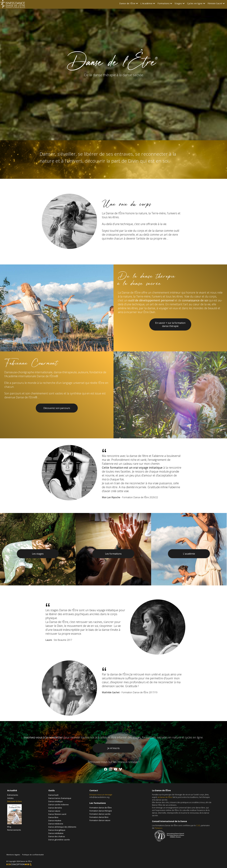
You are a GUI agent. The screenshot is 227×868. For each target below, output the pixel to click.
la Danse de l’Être (165, 797)
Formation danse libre (99, 817)
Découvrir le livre (14, 801)
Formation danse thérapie (101, 811)
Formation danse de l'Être (101, 808)
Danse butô (53, 795)
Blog (9, 827)
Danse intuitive (55, 820)
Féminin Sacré (215, 3)
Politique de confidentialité (33, 855)
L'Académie (146, 3)
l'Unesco (159, 828)
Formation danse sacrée (100, 814)
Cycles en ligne (195, 3)
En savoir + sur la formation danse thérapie (170, 324)
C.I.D (198, 825)
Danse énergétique (57, 830)
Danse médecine (56, 824)
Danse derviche (55, 808)
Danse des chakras (57, 836)
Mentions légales (13, 855)
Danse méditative (56, 833)
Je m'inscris (113, 748)
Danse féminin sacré (57, 814)
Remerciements (14, 830)
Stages (178, 3)
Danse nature (54, 811)
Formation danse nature (100, 820)
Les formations (113, 554)
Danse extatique (56, 801)
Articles (10, 798)
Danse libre (53, 817)
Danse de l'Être (127, 3)
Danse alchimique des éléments (62, 827)
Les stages (38, 554)
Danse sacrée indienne (58, 805)
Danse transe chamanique (60, 798)
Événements (13, 795)
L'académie (189, 554)
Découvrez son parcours (57, 408)
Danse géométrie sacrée (59, 840)
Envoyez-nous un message (101, 795)
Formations (164, 3)
